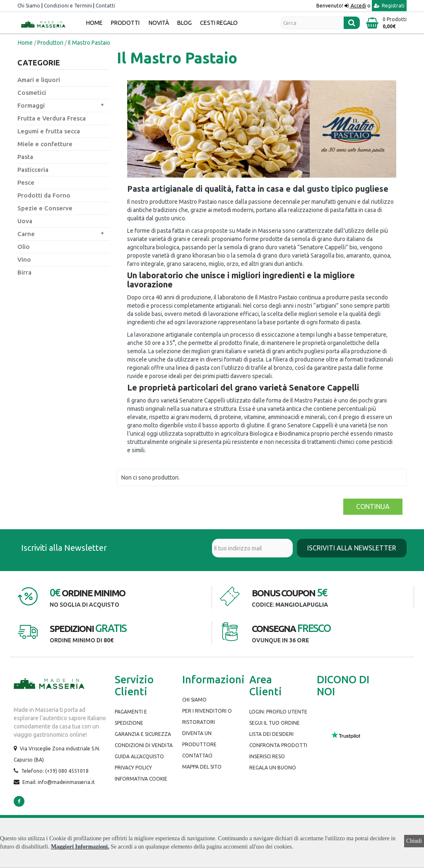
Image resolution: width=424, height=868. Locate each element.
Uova (25, 221)
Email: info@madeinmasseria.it (59, 782)
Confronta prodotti (278, 745)
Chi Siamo (29, 6)
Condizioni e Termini (68, 6)
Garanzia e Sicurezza (143, 734)
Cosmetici (32, 93)
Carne (26, 234)
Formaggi (31, 105)
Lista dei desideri (271, 734)
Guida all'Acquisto (139, 756)
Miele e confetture (45, 144)
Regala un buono (273, 768)
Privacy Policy (133, 768)
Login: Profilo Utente (278, 712)
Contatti (105, 6)
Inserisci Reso (267, 756)
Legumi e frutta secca (49, 131)
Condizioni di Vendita (144, 745)
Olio (24, 247)
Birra (24, 272)
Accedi (358, 6)
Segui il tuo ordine (275, 723)
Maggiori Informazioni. (80, 847)
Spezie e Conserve (45, 208)
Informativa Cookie (141, 779)
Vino (24, 259)
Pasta (25, 157)
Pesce (26, 182)
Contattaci (197, 756)
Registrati (389, 6)
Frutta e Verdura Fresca (52, 118)
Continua (373, 506)
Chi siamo (194, 700)
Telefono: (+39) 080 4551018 (55, 771)
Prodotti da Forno (44, 195)
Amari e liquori (39, 80)
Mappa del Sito (202, 767)
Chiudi (414, 841)
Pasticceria (33, 170)
